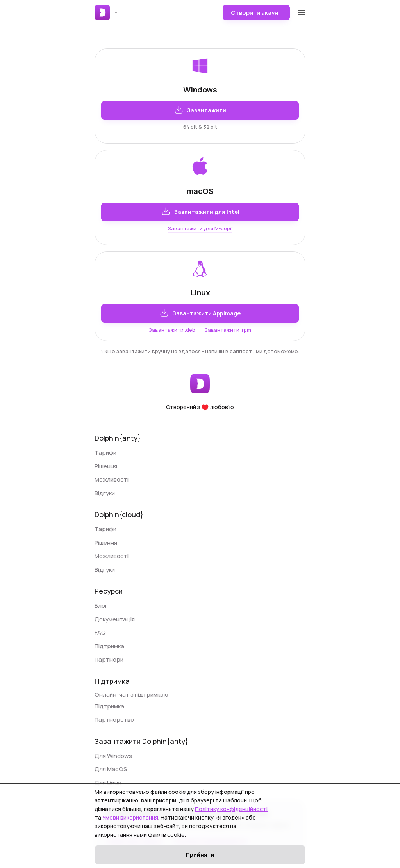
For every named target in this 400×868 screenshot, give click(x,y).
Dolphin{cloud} (119, 514)
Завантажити (200, 110)
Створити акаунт (256, 13)
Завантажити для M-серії (200, 228)
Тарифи (105, 453)
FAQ (100, 632)
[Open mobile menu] (302, 12)
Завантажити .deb (172, 330)
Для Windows (113, 756)
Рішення (106, 466)
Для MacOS (111, 769)
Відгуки (105, 493)
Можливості (112, 479)
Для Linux (108, 783)
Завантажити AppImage (200, 313)
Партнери (109, 659)
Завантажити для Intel (200, 211)
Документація (115, 619)
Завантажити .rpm (228, 330)
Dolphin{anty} (118, 438)
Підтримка (109, 646)
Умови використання (130, 817)
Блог (101, 606)
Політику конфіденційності (231, 809)
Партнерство (114, 719)
